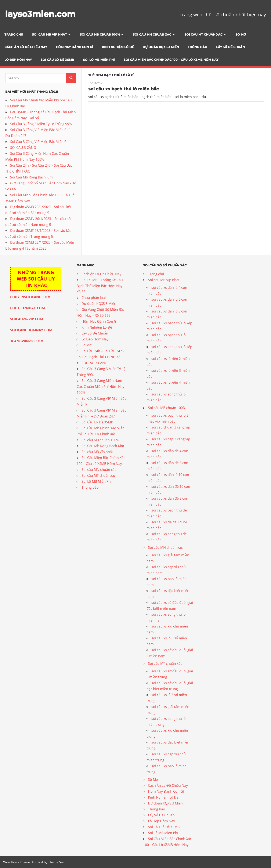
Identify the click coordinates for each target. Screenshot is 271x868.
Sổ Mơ (241, 35)
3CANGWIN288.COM (27, 341)
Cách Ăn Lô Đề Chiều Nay (26, 47)
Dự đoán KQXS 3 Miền (161, 47)
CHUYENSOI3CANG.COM (30, 297)
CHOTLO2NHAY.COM (28, 308)
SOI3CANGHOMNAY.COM (31, 330)
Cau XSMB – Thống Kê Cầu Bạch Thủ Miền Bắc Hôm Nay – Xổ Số (101, 286)
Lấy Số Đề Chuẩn (230, 47)
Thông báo (198, 47)
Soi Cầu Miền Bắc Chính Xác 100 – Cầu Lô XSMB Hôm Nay (171, 60)
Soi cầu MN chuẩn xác (152, 35)
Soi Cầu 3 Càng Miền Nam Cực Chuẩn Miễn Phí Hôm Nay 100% (100, 387)
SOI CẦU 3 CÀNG (23, 148)
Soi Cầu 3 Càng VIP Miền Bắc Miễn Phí (40, 142)
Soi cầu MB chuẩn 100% (100, 35)
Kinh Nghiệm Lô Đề (118, 47)
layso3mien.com (41, 14)
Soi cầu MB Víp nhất (49, 35)
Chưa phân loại (94, 298)
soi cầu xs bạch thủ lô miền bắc (124, 89)
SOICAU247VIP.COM (27, 319)
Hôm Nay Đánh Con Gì (75, 47)
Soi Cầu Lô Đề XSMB (57, 60)
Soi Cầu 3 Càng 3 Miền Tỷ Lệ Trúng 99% (41, 124)
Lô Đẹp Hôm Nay (18, 60)
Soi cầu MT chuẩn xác (203, 35)
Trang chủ (14, 35)
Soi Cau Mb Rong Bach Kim (31, 177)
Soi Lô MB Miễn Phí (99, 60)
